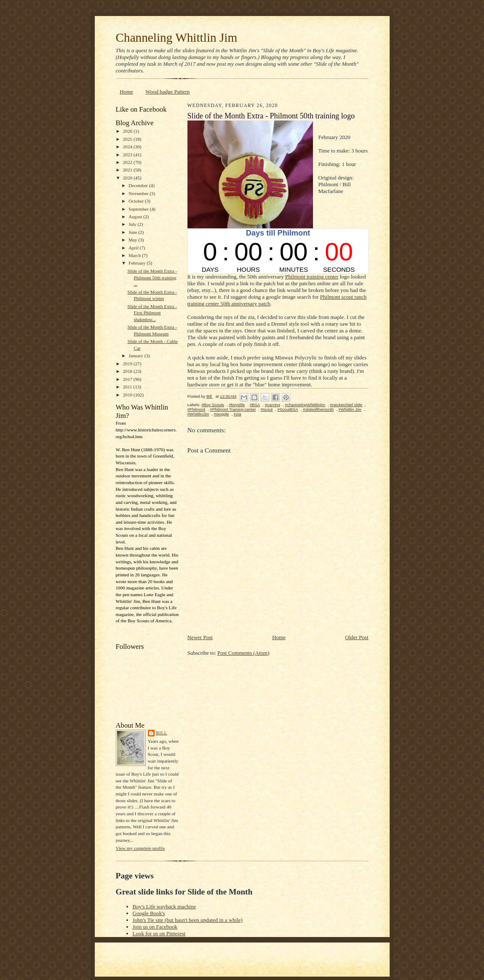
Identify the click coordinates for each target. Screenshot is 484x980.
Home (126, 92)
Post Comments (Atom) (243, 653)
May (133, 240)
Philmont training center (312, 277)
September (139, 209)
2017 (128, 379)
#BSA (255, 405)
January (136, 356)
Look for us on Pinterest (159, 933)
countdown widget (278, 251)
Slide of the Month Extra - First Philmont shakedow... (152, 313)
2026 (128, 131)
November (139, 193)
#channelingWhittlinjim (305, 405)
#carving (273, 405)
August (136, 217)
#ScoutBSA (288, 409)
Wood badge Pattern (167, 92)
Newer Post (200, 637)
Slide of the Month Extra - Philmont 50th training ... (152, 277)
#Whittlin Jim (350, 409)
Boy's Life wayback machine (164, 906)
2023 (128, 155)
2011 (128, 387)
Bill (162, 733)
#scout (267, 409)
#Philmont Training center (233, 409)
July (133, 224)
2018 (128, 371)
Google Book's (149, 913)
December (139, 185)
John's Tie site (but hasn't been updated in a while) (188, 920)
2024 (128, 147)
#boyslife (237, 405)
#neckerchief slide (346, 405)
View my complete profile (140, 848)
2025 (128, 139)
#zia (238, 414)
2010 (128, 395)
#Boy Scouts (213, 405)
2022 (128, 162)
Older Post (357, 637)
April (134, 248)
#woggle (222, 414)
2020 (128, 178)
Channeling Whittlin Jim (177, 37)
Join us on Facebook (155, 927)
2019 (128, 364)
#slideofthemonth (318, 409)
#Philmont (197, 409)
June (133, 232)
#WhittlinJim (198, 414)
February (138, 263)
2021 (128, 170)
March (135, 255)
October (137, 201)
